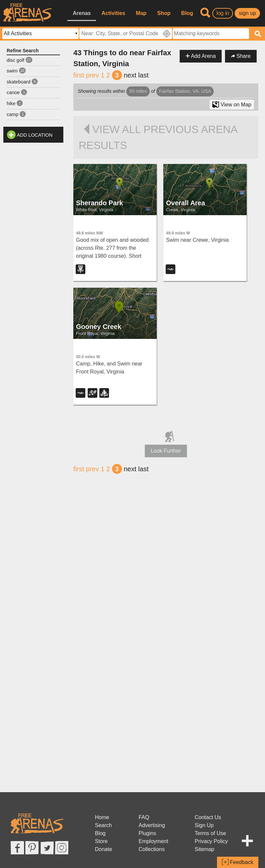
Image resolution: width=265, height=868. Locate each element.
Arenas (82, 13)
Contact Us (208, 817)
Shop (164, 13)
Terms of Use (210, 833)
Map (141, 13)
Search (103, 825)
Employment (153, 841)
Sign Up (204, 825)
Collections (152, 849)
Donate (104, 849)
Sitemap (204, 849)
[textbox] (211, 34)
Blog (187, 13)
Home (102, 817)
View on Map (232, 104)
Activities (113, 13)
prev (92, 75)
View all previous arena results (158, 137)
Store (101, 841)
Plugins (147, 833)
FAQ (144, 817)
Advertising (152, 825)
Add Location (35, 135)
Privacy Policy (211, 841)
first (79, 75)
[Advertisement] (33, 246)
